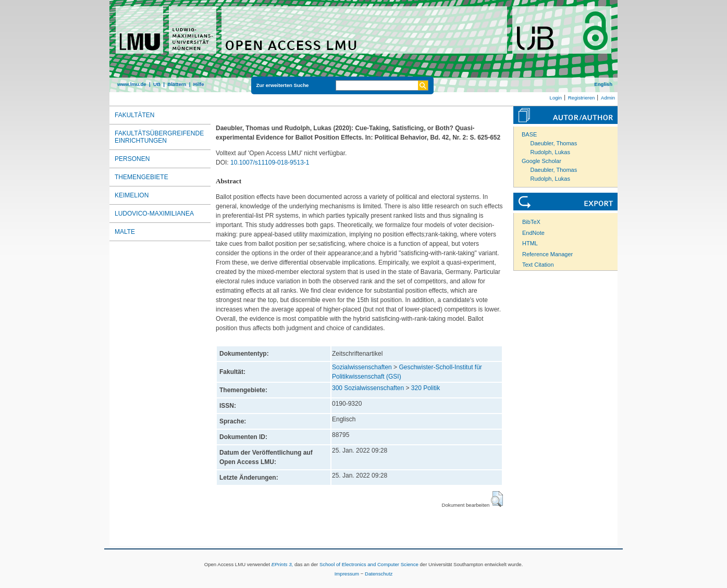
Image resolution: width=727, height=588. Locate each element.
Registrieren (582, 98)
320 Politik (426, 388)
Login (556, 98)
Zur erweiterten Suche (283, 85)
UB (157, 84)
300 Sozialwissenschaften (368, 388)
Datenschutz (379, 574)
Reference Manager (547, 254)
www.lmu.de (132, 84)
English (603, 84)
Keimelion (132, 195)
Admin (608, 98)
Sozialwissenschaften (362, 367)
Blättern (177, 84)
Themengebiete (141, 177)
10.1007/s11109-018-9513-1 (270, 162)
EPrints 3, (282, 564)
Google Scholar (541, 161)
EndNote (533, 233)
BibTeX (531, 222)
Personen (132, 159)
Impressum (347, 574)
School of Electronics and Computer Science (369, 564)
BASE (529, 134)
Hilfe (199, 84)
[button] (497, 499)
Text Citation (538, 265)
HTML (530, 243)
